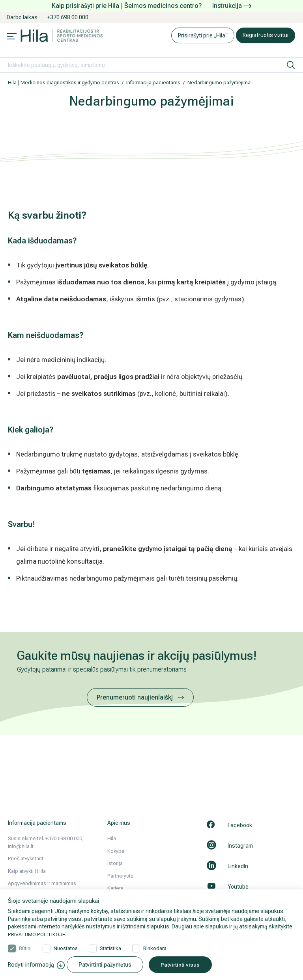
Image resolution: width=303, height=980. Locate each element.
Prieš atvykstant (26, 858)
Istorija (115, 863)
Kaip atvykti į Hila (27, 871)
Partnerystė (120, 876)
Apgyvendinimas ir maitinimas (42, 883)
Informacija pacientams (153, 83)
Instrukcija (232, 6)
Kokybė (116, 851)
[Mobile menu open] (12, 37)
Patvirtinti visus (186, 965)
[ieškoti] (291, 65)
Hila (112, 838)
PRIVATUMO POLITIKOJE (38, 933)
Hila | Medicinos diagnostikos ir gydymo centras (64, 83)
